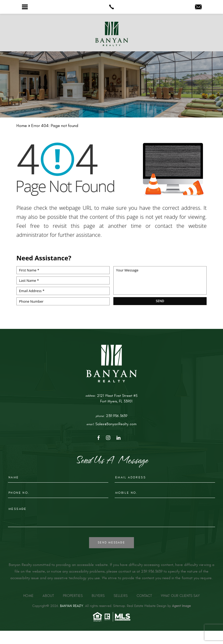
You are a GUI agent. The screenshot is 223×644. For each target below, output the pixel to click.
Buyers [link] (98, 596)
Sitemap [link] (119, 606)
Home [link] (28, 596)
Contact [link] (144, 596)
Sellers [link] (121, 596)
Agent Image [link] (181, 606)
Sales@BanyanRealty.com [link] (116, 424)
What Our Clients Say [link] (180, 596)
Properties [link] (73, 596)
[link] (111, 7)
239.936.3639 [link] (117, 416)
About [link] (48, 596)
